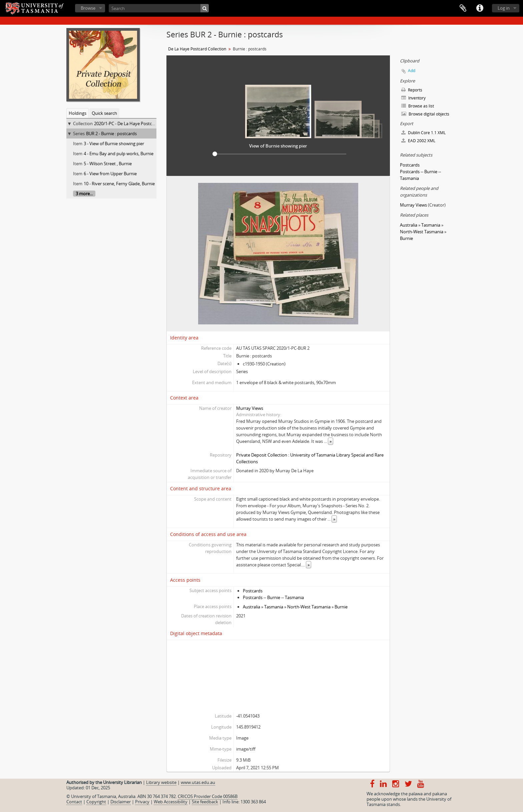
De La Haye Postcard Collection (197, 49)
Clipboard (463, 8)
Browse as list (418, 106)
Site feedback (205, 802)
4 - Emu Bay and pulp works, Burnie (119, 154)
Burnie (341, 607)
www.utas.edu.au (198, 782)
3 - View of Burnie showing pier (114, 144)
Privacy (142, 802)
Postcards (253, 591)
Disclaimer (121, 802)
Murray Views (250, 408)
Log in (504, 8)
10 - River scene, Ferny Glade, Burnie (119, 184)
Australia (251, 607)
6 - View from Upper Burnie (110, 174)
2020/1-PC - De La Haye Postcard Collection (137, 123)
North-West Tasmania (309, 607)
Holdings (78, 113)
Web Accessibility (171, 802)
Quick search (104, 113)
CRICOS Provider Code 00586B (208, 796)
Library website (161, 782)
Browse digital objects (425, 114)
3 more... (84, 194)
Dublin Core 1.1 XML (423, 133)
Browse (88, 8)
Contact (74, 802)
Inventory (413, 98)
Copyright (96, 802)
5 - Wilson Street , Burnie (108, 164)
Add (412, 71)
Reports (412, 90)
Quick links (480, 8)
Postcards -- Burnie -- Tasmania (273, 597)
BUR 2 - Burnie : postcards (111, 133)
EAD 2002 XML (418, 141)
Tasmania (274, 607)
